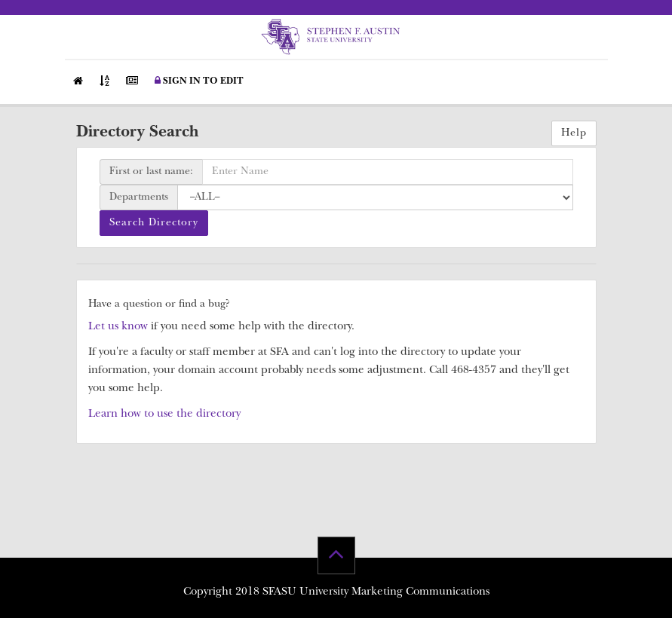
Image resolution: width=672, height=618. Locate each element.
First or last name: (151, 172)
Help (574, 133)
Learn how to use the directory (164, 415)
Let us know (118, 327)
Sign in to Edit (199, 81)
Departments (139, 197)
